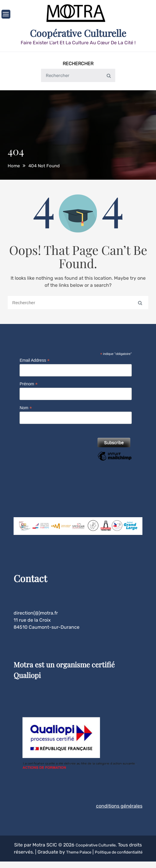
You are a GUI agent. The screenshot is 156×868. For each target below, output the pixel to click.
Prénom (29, 383)
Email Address (35, 360)
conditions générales (119, 805)
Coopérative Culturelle (78, 32)
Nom (26, 407)
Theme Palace (89, 851)
